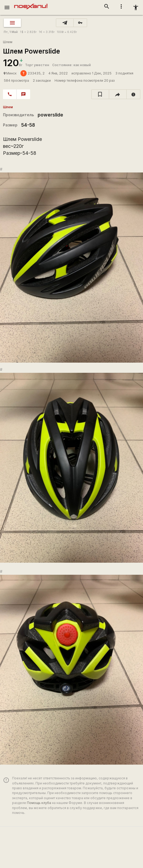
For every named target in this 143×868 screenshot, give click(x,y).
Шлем (8, 42)
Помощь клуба (39, 803)
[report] (133, 94)
